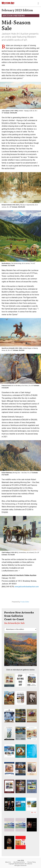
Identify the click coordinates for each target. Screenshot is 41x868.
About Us (8, 862)
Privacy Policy (32, 862)
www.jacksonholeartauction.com (27, 587)
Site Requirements (19, 862)
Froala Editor (25, 602)
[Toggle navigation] (38, 3)
